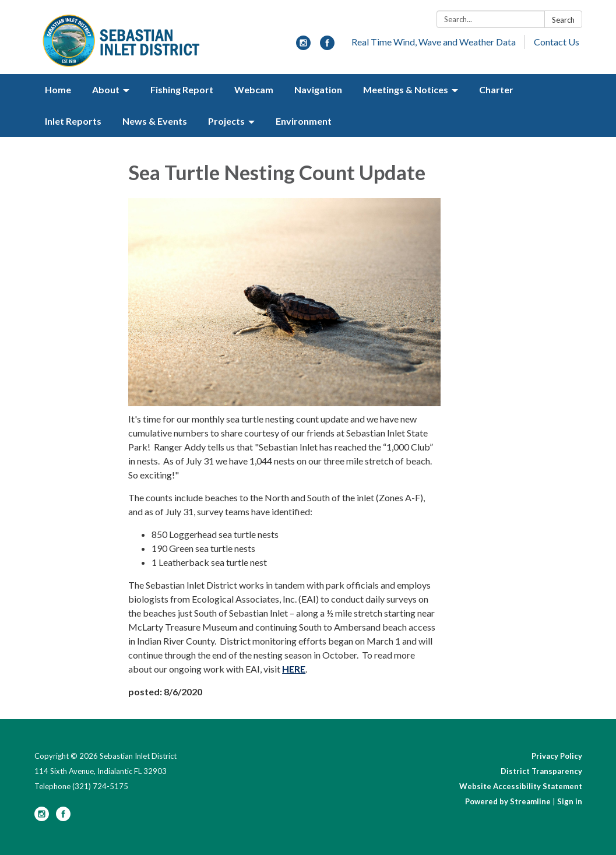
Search (563, 20)
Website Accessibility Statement (521, 786)
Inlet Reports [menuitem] (73, 121)
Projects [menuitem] (226, 121)
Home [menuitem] (58, 89)
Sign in (570, 801)
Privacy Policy (557, 756)
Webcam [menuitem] (254, 89)
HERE (294, 669)
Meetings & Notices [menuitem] (406, 89)
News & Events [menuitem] (155, 121)
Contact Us (557, 42)
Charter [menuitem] (496, 89)
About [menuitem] (106, 89)
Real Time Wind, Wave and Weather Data (434, 42)
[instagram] (303, 46)
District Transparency (541, 771)
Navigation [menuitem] (318, 89)
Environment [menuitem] (304, 121)
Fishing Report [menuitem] (182, 89)
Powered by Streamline (508, 801)
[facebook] (327, 46)
